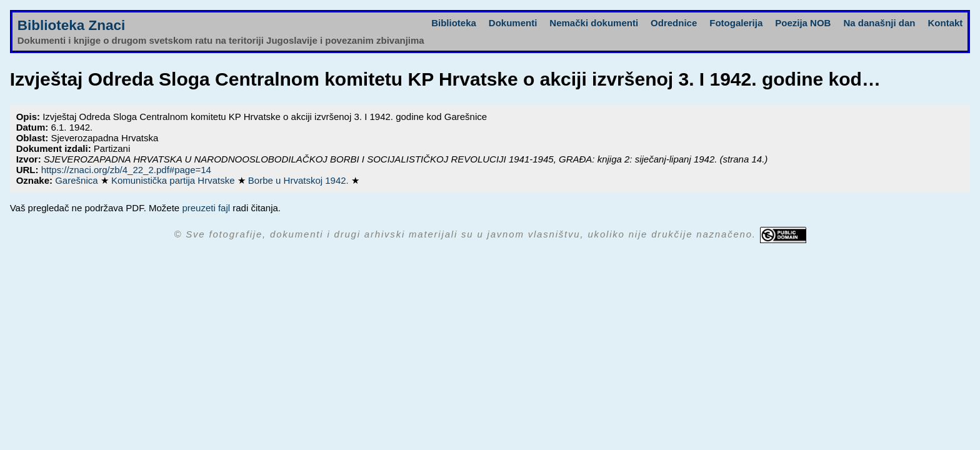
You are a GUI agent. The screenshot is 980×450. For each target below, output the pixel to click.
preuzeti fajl (206, 208)
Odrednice (674, 23)
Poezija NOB (803, 23)
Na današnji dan (879, 23)
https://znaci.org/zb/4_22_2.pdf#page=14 (126, 170)
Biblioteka (454, 23)
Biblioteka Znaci (72, 25)
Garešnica (78, 180)
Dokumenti (513, 23)
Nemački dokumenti (594, 23)
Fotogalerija (736, 23)
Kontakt (945, 23)
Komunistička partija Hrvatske (174, 180)
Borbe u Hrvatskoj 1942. (300, 180)
